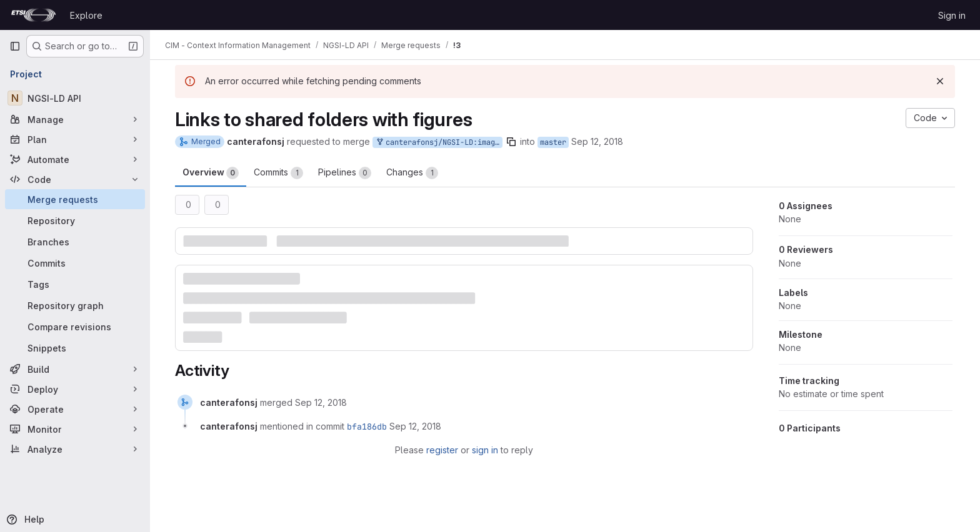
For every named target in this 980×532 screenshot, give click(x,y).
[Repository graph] (75, 305)
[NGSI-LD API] (75, 98)
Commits (278, 173)
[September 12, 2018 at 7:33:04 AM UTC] (321, 402)
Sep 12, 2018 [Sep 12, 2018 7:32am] (597, 141)
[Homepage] (33, 15)
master (553, 142)
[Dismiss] (940, 81)
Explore (86, 15)
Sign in (952, 15)
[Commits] (75, 263)
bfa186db (367, 426)
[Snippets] (75, 348)
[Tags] (75, 284)
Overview (211, 173)
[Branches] (75, 242)
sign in (485, 450)
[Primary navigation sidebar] (15, 46)
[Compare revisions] (75, 327)
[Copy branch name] (511, 142)
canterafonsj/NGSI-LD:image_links (439, 143)
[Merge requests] (75, 199)
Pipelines (345, 173)
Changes (412, 173)
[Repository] (75, 220)
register (442, 450)
